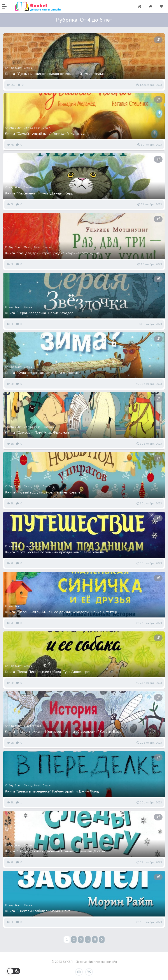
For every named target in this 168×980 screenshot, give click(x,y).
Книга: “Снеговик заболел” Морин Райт (37, 911)
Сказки (28, 68)
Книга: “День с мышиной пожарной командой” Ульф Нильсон (56, 74)
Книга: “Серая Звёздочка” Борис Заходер (39, 313)
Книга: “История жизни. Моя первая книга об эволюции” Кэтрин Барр (63, 732)
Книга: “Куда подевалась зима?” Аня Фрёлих (42, 373)
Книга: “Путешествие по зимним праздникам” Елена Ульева (54, 552)
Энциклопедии (33, 546)
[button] (7, 7)
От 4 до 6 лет (13, 68)
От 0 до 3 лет (13, 128)
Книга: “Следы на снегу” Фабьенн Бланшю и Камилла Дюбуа (55, 851)
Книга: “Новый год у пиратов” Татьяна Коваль (43, 492)
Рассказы (49, 427)
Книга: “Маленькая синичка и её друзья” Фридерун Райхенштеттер (61, 612)
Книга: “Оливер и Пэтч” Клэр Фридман (37, 433)
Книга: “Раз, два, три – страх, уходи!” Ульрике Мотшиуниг (52, 253)
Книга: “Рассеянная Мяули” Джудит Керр (39, 193)
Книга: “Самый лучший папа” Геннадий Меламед (45, 134)
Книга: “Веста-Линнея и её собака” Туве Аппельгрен (48, 672)
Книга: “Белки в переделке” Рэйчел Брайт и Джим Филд (52, 791)
